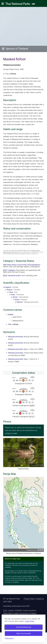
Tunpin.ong (34, 465)
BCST (5, 270)
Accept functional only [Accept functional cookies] (24, 627)
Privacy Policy (29, 599)
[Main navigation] (3, 4)
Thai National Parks (21, 4)
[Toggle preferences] (10, 638)
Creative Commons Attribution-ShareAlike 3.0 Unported (40, 465)
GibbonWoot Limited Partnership (15, 613)
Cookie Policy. (30, 621)
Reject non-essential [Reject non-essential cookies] (23, 633)
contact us (9, 433)
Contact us (40, 599)
